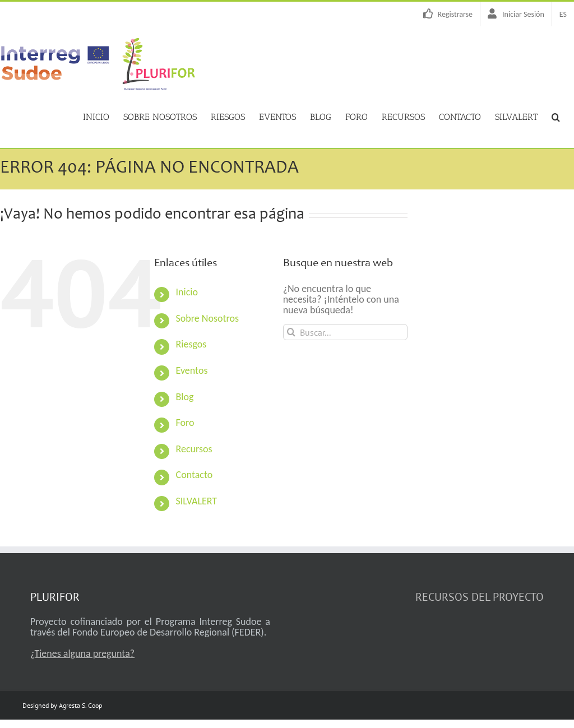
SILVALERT (197, 500)
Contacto (195, 474)
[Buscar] (291, 331)
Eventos (192, 370)
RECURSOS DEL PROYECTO (480, 596)
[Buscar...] (345, 331)
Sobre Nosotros (207, 318)
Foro (185, 422)
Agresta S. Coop (80, 705)
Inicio (187, 291)
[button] (556, 116)
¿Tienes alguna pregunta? (82, 653)
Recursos (194, 448)
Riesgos (191, 344)
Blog (185, 396)
